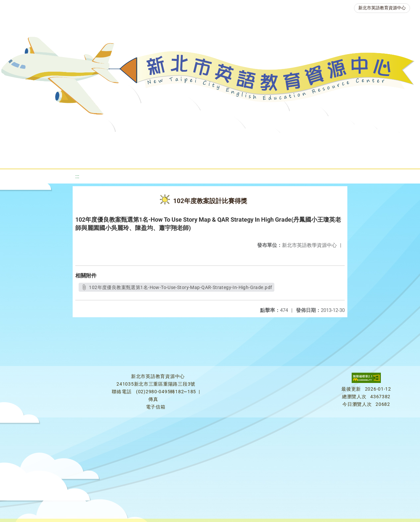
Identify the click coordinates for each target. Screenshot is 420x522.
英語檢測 (286, 141)
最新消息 (86, 141)
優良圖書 (246, 141)
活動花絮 (253, 157)
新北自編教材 (202, 141)
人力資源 (366, 141)
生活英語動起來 (166, 157)
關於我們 (46, 141)
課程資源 (118, 141)
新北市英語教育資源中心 (382, 8)
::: (77, 176)
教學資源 (158, 141)
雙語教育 (213, 157)
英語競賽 (326, 141)
